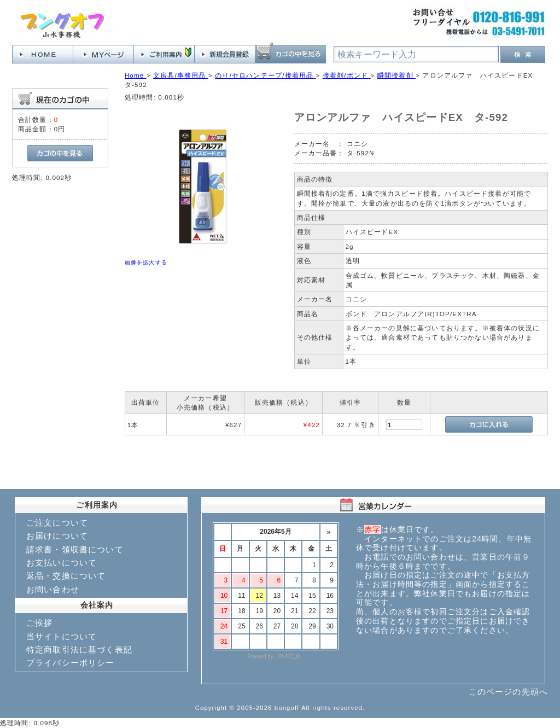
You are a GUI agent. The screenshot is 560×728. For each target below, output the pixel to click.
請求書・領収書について (75, 549)
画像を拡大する (146, 262)
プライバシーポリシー (71, 663)
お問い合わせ (53, 589)
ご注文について (57, 523)
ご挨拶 (39, 623)
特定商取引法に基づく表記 (79, 650)
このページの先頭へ (508, 692)
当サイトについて (62, 636)
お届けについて (57, 536)
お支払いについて (62, 563)
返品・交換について (66, 576)
